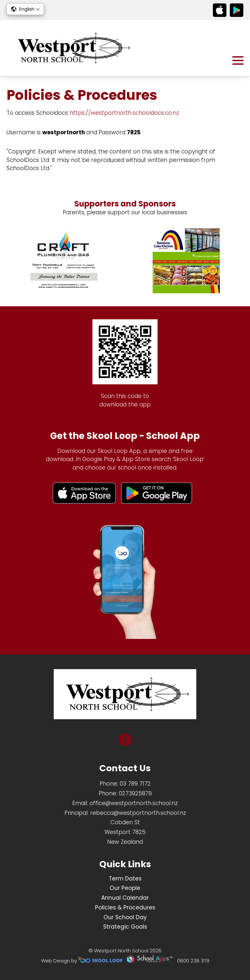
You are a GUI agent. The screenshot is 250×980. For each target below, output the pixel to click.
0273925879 (135, 793)
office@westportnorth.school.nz (134, 803)
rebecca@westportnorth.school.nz (138, 813)
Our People (125, 888)
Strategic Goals (125, 927)
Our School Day (125, 917)
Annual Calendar (125, 898)
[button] (25, 9)
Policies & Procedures (125, 907)
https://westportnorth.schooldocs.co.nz (124, 113)
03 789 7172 (135, 784)
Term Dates (125, 879)
